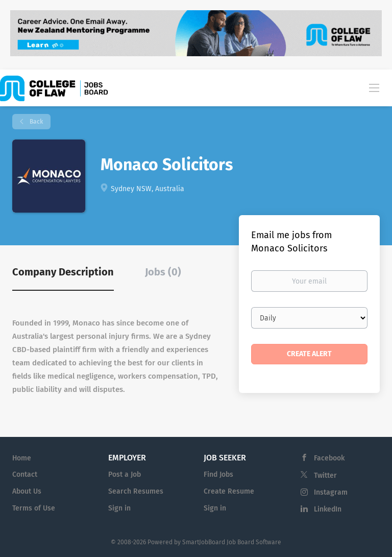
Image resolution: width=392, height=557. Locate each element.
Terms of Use (34, 508)
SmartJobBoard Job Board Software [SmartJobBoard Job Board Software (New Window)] (232, 542)
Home (22, 458)
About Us (27, 491)
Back (35, 122)
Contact (25, 474)
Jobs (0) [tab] (163, 272)
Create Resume (229, 491)
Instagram (331, 492)
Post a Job (125, 474)
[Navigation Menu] (374, 87)
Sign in (119, 508)
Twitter (325, 475)
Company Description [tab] (63, 272)
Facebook (329, 458)
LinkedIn (328, 509)
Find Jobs (218, 474)
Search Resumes (136, 491)
